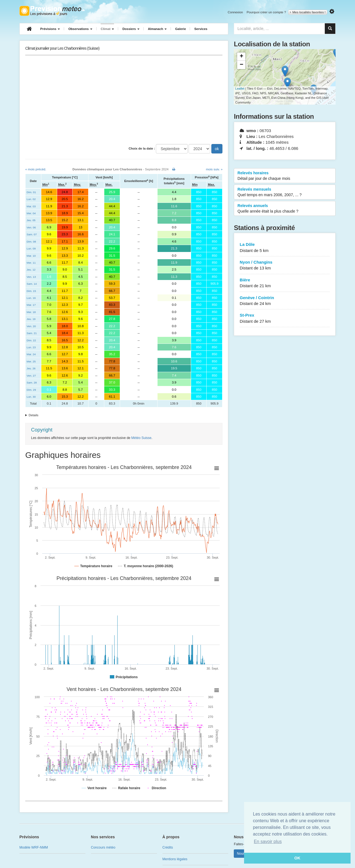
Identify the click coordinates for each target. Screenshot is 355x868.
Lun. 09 (31, 248)
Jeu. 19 (31, 319)
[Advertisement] (124, 100)
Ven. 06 (31, 227)
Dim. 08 (31, 242)
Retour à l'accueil (52, 11)
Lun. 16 (31, 298)
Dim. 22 (31, 340)
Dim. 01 (31, 192)
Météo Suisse (141, 438)
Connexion (235, 12)
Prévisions (50, 29)
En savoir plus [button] (268, 841)
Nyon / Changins (285, 265)
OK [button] (297, 858)
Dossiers (131, 29)
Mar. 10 (31, 256)
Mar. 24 (31, 354)
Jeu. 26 (31, 368)
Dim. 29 (31, 390)
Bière (285, 283)
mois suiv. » (214, 169)
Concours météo (103, 847)
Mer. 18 (31, 312)
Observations (80, 29)
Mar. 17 (31, 305)
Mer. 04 (31, 213)
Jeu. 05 (31, 220)
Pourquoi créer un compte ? (266, 12)
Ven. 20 (31, 326)
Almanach (157, 29)
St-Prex (285, 318)
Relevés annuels (285, 209)
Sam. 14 (32, 284)
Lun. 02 (31, 199)
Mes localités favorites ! (308, 12)
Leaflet (240, 89)
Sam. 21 (32, 333)
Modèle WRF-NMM (34, 847)
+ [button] (241, 57)
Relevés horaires (285, 176)
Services (201, 29)
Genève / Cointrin (285, 301)
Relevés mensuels (285, 192)
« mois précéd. (36, 169)
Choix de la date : (142, 148)
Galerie (180, 29)
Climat (107, 29)
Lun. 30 (31, 397)
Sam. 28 (32, 383)
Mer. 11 (31, 263)
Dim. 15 (31, 291)
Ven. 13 (31, 277)
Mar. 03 (31, 206)
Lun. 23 (31, 347)
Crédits (168, 847)
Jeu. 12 (31, 270)
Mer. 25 (31, 361)
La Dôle (285, 248)
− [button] (241, 65)
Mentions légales (175, 859)
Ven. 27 (31, 376)
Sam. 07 (32, 234)
